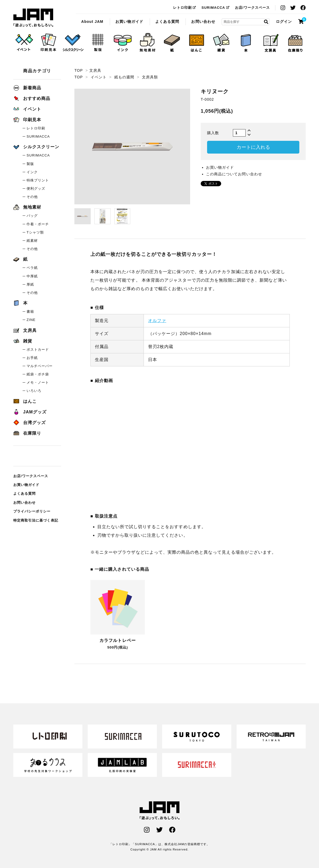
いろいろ (34, 391)
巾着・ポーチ (38, 224)
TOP (79, 70)
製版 (30, 164)
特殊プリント (38, 180)
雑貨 (23, 341)
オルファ (157, 321)
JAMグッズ (30, 412)
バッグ (32, 216)
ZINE (31, 320)
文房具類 (150, 77)
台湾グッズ (30, 423)
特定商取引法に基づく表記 (36, 520)
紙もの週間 (124, 77)
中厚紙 (32, 276)
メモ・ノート (38, 382)
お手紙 (32, 358)
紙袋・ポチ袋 (38, 374)
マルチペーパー (40, 366)
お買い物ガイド (129, 22)
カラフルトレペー (117, 640)
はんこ (25, 401)
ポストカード (38, 350)
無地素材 (27, 207)
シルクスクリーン (36, 147)
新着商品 (27, 88)
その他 (32, 197)
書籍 (30, 312)
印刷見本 (27, 120)
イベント (99, 77)
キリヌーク (33, 18)
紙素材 (32, 241)
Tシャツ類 (35, 232)
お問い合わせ (203, 22)
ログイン (284, 22)
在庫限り (27, 433)
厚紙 (30, 284)
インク (32, 172)
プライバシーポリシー (32, 511)
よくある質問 (167, 22)
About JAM (92, 22)
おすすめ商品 (32, 98)
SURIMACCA (216, 8)
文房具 (95, 70)
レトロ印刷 (185, 8)
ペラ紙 (32, 268)
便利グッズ (36, 189)
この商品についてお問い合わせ (234, 174)
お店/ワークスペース (252, 8)
